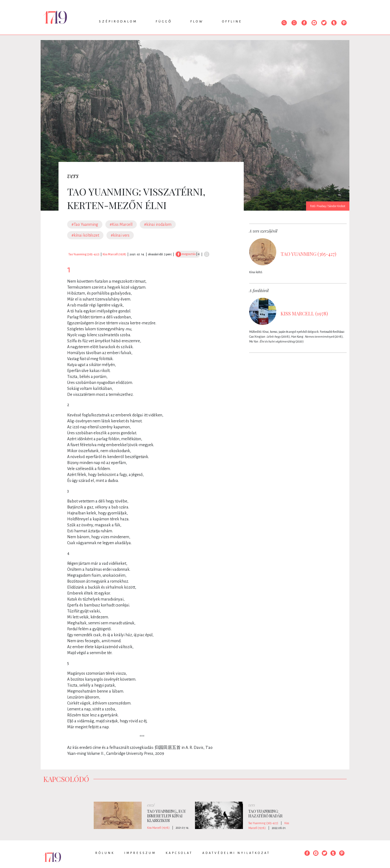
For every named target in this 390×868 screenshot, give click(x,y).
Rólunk (105, 853)
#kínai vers (120, 235)
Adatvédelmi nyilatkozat (236, 853)
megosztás (186, 254)
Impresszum (140, 853)
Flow (197, 22)
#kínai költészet (85, 235)
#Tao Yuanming (85, 224)
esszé (151, 805)
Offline (232, 22)
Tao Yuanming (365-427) (84, 254)
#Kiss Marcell (121, 224)
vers (73, 175)
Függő (164, 22)
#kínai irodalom (158, 224)
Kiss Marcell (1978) (114, 254)
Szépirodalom (118, 22)
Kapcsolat (179, 853)
